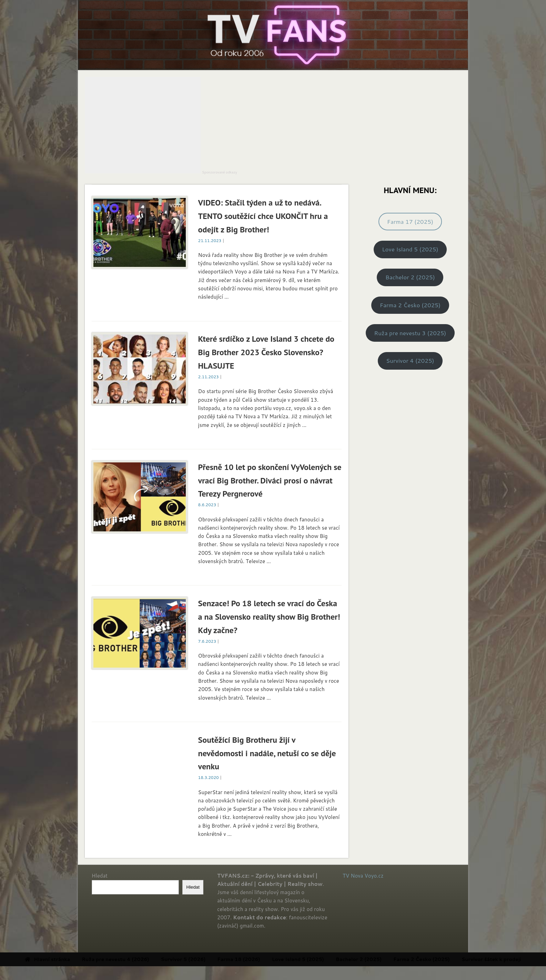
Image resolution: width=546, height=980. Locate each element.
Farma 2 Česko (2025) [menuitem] (449, 959)
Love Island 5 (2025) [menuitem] (325, 959)
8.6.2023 (207, 505)
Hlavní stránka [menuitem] (75, 959)
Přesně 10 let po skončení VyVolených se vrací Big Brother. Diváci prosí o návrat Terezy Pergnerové (270, 481)
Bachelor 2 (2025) (410, 277)
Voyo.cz (374, 876)
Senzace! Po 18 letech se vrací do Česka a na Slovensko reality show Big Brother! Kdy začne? (269, 617)
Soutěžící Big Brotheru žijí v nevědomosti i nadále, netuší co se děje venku (267, 753)
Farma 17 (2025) (410, 222)
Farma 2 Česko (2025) (410, 305)
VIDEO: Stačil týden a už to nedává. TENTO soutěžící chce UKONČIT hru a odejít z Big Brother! (263, 216)
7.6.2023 (207, 641)
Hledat (100, 876)
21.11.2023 (210, 241)
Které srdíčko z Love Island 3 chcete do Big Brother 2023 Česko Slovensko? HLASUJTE (266, 352)
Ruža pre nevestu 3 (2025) (410, 333)
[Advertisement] (143, 125)
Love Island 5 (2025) (410, 249)
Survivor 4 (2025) (410, 361)
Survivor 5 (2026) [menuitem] (211, 959)
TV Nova (353, 876)
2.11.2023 (209, 377)
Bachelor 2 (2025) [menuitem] (386, 959)
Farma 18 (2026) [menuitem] (266, 959)
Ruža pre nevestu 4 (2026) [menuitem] (143, 959)
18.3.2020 (209, 777)
